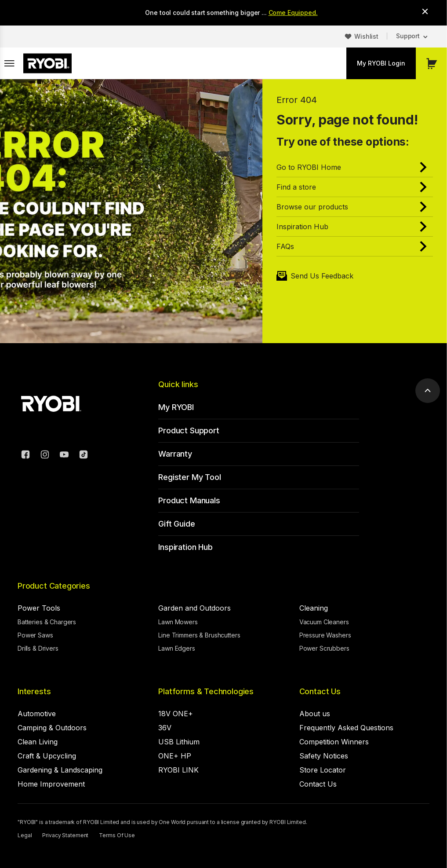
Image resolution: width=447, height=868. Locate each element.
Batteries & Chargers (47, 622)
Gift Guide (176, 524)
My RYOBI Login (381, 63)
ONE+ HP (175, 756)
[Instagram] (45, 456)
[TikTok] (84, 456)
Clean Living (38, 742)
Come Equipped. (293, 13)
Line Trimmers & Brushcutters (199, 635)
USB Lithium (179, 742)
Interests (34, 691)
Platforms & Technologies (206, 691)
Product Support (189, 430)
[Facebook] (25, 456)
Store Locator (323, 770)
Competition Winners (334, 742)
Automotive (37, 714)
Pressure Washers (325, 635)
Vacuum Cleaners (324, 622)
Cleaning (314, 608)
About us (315, 714)
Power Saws (35, 635)
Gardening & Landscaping (60, 770)
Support (408, 36)
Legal (25, 835)
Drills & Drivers (38, 648)
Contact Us (320, 691)
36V (165, 728)
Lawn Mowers (178, 622)
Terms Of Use (117, 835)
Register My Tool (189, 477)
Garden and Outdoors (194, 608)
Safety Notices (324, 756)
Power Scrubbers (324, 648)
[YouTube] (64, 456)
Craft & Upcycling (47, 756)
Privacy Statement (65, 835)
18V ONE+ (176, 714)
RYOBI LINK (178, 770)
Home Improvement (51, 784)
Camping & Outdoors (52, 728)
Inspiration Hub (185, 547)
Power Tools (39, 608)
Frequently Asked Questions (346, 728)
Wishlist (366, 36)
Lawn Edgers (176, 648)
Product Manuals (189, 500)
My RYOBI (176, 407)
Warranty (175, 454)
